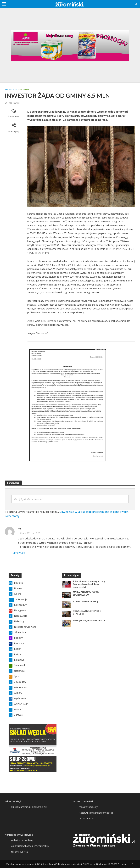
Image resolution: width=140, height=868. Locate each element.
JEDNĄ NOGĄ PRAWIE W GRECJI (89, 621)
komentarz (14, 116)
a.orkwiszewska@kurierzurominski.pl (30, 846)
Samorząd (23, 90)
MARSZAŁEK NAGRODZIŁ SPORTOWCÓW (86, 594)
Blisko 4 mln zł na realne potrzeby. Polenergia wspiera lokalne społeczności (90, 584)
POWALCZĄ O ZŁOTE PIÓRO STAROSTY (87, 613)
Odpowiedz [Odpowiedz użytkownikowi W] (25, 553)
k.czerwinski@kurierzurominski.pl (96, 813)
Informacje (11, 90)
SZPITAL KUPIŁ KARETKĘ (86, 602)
